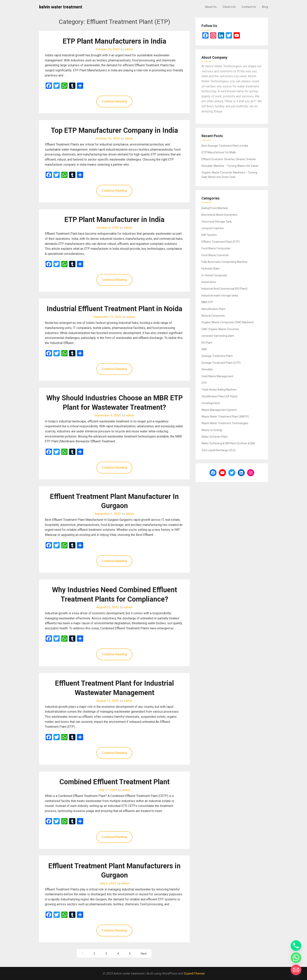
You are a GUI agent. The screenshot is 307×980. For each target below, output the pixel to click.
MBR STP (207, 302)
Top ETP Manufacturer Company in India (114, 130)
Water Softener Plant (215, 437)
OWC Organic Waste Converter (220, 329)
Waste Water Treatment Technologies (225, 423)
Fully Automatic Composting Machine (224, 262)
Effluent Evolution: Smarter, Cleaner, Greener (229, 159)
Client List (229, 7)
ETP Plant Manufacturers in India (114, 41)
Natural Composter (213, 316)
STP (204, 383)
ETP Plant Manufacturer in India (114, 220)
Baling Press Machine (215, 208)
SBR (204, 349)
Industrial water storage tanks (220, 296)
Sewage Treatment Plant (217, 356)
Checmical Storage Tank (217, 222)
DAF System (209, 235)
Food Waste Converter (215, 255)
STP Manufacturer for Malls (219, 152)
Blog (265, 7)
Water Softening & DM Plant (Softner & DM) (228, 443)
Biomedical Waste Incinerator (219, 215)
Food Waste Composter (216, 248)
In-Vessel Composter (214, 275)
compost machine (213, 228)
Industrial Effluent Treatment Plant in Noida (114, 309)
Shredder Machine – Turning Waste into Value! (230, 166)
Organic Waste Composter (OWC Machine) (228, 322)
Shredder (207, 369)
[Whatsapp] (296, 958)
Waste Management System (219, 410)
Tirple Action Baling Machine (219, 390)
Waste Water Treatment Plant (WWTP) (225, 417)
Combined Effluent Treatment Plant (114, 782)
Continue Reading (114, 101)
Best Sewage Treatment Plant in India (225, 146)
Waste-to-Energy (212, 430)
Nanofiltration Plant (213, 309)
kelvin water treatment (61, 7)
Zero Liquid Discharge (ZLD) (219, 450)
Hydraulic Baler (211, 269)
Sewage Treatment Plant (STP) (221, 363)
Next (144, 954)
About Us (211, 7)
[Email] (296, 970)
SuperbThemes (194, 973)
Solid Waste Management (217, 376)
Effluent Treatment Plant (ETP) (221, 242)
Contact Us (249, 7)
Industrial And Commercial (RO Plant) (224, 289)
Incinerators (209, 282)
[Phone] (296, 946)
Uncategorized (211, 403)
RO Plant (207, 343)
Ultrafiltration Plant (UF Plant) (219, 396)
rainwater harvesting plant (218, 336)
